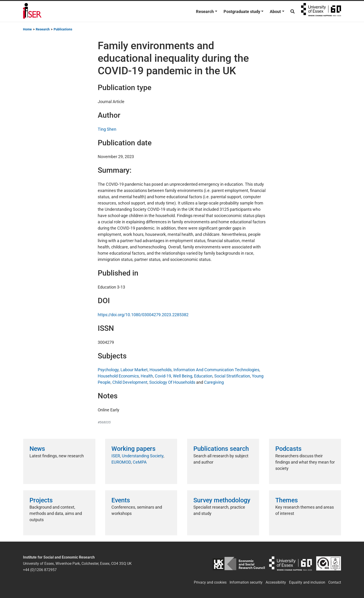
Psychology (108, 370)
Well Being (183, 376)
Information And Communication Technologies (216, 370)
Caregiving (214, 382)
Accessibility (276, 582)
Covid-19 (163, 376)
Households (161, 370)
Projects (41, 500)
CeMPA (140, 462)
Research (205, 11)
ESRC (239, 564)
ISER (116, 456)
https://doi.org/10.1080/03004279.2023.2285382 (143, 315)
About (275, 11)
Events (121, 500)
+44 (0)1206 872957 (40, 570)
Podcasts (288, 449)
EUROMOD (121, 462)
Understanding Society (143, 456)
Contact (335, 582)
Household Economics (118, 376)
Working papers (133, 449)
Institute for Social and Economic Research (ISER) (32, 11)
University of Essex (321, 11)
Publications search (221, 449)
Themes (287, 500)
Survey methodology (222, 500)
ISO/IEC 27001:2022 (329, 564)
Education (203, 376)
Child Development (130, 382)
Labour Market (134, 370)
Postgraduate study (242, 11)
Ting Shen (107, 129)
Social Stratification (232, 376)
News (37, 449)
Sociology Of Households (172, 382)
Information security (246, 582)
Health (147, 376)
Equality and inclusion (307, 582)
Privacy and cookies (210, 582)
